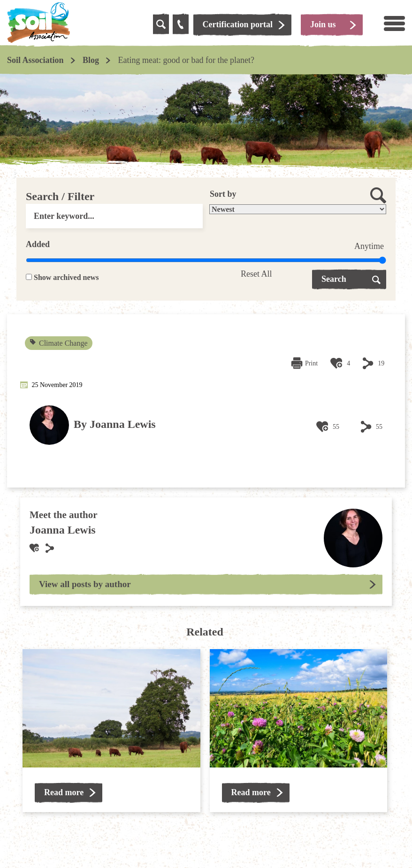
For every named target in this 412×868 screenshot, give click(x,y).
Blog (91, 60)
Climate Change (59, 343)
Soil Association (35, 60)
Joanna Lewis (123, 424)
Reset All (256, 274)
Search (334, 279)
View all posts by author (85, 584)
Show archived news (66, 277)
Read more (64, 792)
